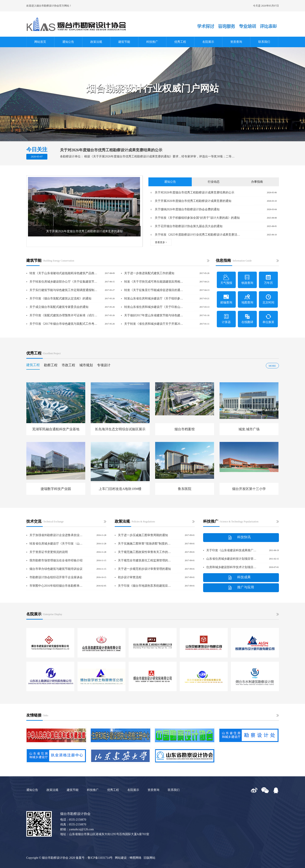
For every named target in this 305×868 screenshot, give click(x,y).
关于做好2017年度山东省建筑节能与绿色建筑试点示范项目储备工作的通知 (154, 315)
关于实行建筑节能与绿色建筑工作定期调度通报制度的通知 (64, 290)
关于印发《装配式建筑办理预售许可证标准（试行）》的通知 (64, 315)
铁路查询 (247, 279)
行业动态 (214, 182)
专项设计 (104, 365)
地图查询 (247, 299)
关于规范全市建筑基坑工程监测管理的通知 (145, 560)
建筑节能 (124, 42)
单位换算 (268, 319)
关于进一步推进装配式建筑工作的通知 (149, 273)
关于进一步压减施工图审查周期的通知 (143, 535)
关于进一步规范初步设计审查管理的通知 (144, 569)
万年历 (268, 279)
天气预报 (226, 279)
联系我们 (264, 42)
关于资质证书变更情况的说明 (49, 552)
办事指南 (257, 182)
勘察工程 (51, 365)
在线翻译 (247, 319)
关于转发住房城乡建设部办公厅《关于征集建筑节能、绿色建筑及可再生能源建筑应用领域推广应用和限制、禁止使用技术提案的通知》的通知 (64, 282)
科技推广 (152, 42)
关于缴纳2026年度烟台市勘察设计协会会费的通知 (187, 209)
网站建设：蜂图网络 (128, 858)
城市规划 (86, 365)
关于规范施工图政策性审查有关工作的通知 (145, 552)
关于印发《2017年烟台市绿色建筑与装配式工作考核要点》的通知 (64, 324)
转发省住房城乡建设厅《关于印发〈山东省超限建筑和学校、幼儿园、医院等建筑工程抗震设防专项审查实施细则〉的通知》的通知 (56, 544)
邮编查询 (226, 299)
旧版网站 (149, 858)
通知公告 (68, 42)
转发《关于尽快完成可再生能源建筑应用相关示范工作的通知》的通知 (154, 282)
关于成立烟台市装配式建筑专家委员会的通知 (59, 307)
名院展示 (208, 42)
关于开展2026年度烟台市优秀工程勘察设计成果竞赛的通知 (193, 201)
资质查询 (236, 42)
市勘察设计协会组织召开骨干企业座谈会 (56, 577)
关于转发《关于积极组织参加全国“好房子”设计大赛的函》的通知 (197, 218)
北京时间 (268, 299)
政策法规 (96, 42)
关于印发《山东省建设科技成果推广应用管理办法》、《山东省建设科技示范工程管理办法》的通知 (232, 550)
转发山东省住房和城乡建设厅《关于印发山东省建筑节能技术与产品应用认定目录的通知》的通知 (154, 307)
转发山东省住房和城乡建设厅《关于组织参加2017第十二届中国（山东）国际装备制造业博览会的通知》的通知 (154, 299)
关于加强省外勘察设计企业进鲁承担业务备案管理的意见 (56, 535)
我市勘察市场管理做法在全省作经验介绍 (56, 560)
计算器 (226, 319)
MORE (272, 366)
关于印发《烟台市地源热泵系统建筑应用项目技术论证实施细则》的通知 (145, 586)
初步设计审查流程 (130, 577)
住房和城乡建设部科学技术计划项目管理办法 (232, 567)
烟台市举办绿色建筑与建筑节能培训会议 (56, 569)
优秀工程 (180, 42)
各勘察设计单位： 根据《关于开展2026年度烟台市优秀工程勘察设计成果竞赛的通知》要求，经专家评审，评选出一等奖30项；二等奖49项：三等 (148, 156)
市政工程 (68, 365)
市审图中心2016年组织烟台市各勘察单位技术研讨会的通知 (56, 586)
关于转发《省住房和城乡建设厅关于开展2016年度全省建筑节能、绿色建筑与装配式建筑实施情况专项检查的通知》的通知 (154, 324)
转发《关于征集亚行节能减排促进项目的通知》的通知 (154, 290)
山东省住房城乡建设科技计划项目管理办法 (232, 559)
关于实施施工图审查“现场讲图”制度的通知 (145, 544)
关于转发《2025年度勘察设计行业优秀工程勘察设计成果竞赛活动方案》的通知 (197, 235)
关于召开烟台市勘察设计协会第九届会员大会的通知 (189, 226)
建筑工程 (33, 365)
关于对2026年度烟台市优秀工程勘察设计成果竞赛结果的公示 (111, 150)
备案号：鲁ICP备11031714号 (94, 858)
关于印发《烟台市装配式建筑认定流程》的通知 (60, 299)
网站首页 (40, 42)
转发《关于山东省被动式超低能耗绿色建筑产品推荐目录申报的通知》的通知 (64, 273)
